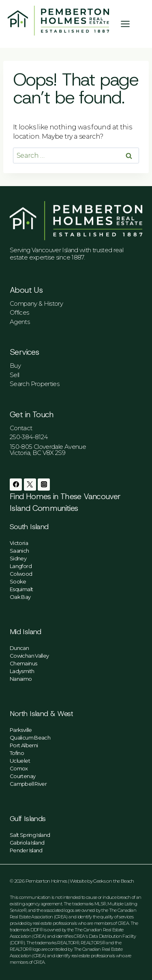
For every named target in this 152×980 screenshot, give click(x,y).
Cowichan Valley (29, 656)
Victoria (19, 543)
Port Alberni (24, 745)
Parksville (21, 730)
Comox (19, 768)
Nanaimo (21, 679)
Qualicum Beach (30, 738)
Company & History (36, 303)
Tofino (17, 753)
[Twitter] (30, 485)
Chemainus (23, 663)
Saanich (19, 551)
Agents (20, 322)
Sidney (18, 558)
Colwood (21, 574)
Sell (14, 375)
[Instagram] (44, 485)
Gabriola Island (27, 843)
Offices (19, 312)
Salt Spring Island (30, 835)
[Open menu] (129, 24)
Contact (21, 428)
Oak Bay (20, 597)
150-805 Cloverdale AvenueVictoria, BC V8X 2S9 (48, 450)
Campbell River (28, 784)
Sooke (18, 581)
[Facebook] (16, 485)
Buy (15, 366)
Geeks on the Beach (113, 881)
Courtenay (22, 776)
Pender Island (26, 850)
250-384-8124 (29, 437)
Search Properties (34, 384)
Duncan (19, 648)
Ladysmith (22, 671)
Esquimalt (21, 589)
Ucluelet (20, 761)
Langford (21, 566)
